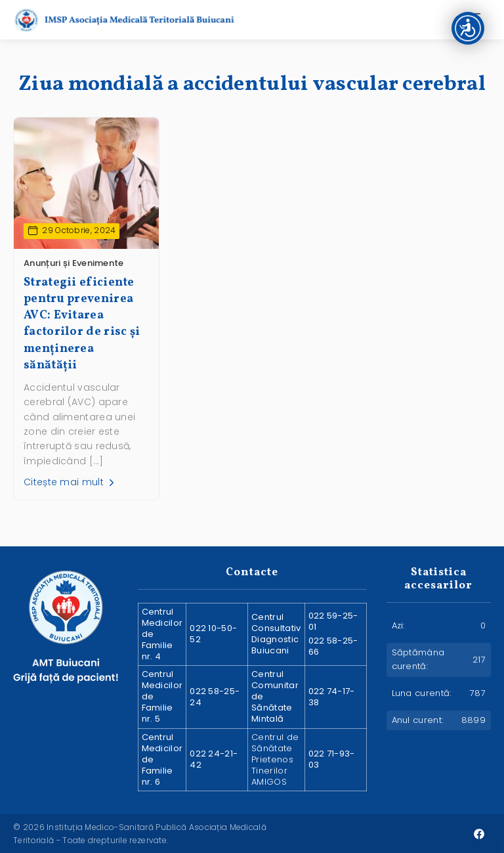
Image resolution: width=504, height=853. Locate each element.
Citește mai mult (70, 482)
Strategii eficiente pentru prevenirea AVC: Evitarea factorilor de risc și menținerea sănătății (82, 324)
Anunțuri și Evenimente (74, 263)
